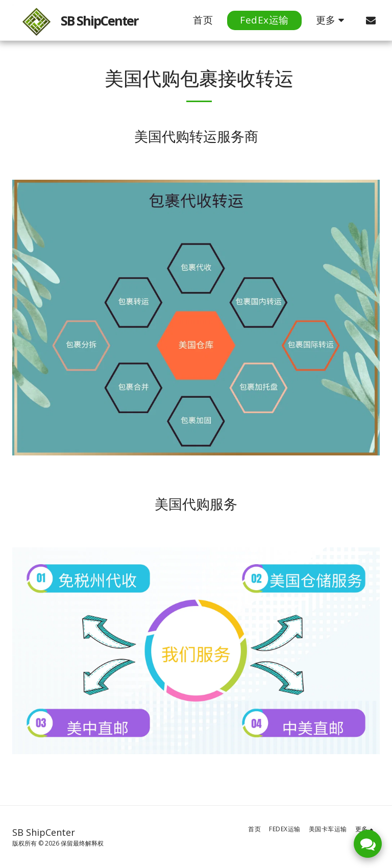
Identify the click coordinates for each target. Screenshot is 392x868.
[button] (371, 20)
